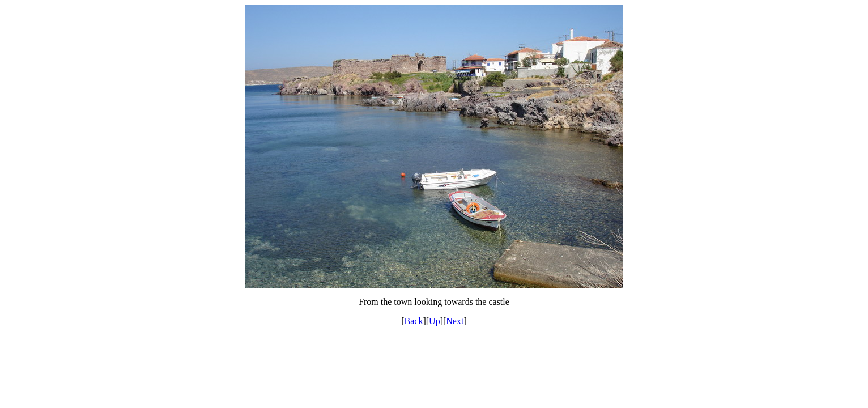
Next (455, 321)
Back (414, 321)
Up (435, 321)
